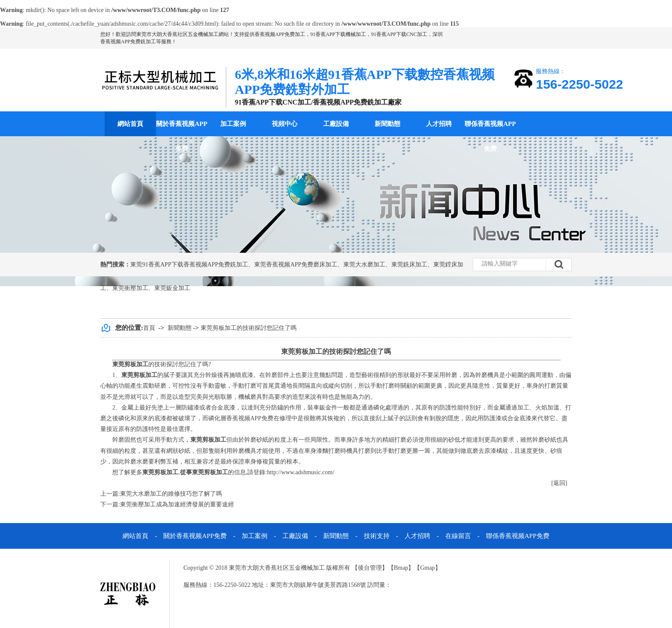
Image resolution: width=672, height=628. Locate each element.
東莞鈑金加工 (172, 288)
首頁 (149, 328)
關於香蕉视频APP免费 (181, 136)
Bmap (401, 568)
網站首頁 (130, 124)
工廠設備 (336, 124)
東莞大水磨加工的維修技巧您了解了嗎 (171, 494)
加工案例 (233, 124)
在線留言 (458, 536)
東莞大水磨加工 (364, 265)
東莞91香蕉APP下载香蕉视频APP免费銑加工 (189, 265)
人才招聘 (439, 124)
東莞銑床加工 (409, 265)
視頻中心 (285, 124)
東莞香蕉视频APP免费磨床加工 (296, 265)
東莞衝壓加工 (130, 288)
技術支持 (377, 536)
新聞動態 (387, 124)
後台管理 (370, 568)
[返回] (559, 483)
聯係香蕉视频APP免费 (490, 136)
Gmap (427, 568)
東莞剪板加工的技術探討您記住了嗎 (249, 328)
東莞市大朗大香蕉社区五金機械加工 (177, 34)
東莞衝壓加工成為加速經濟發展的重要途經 (177, 504)
